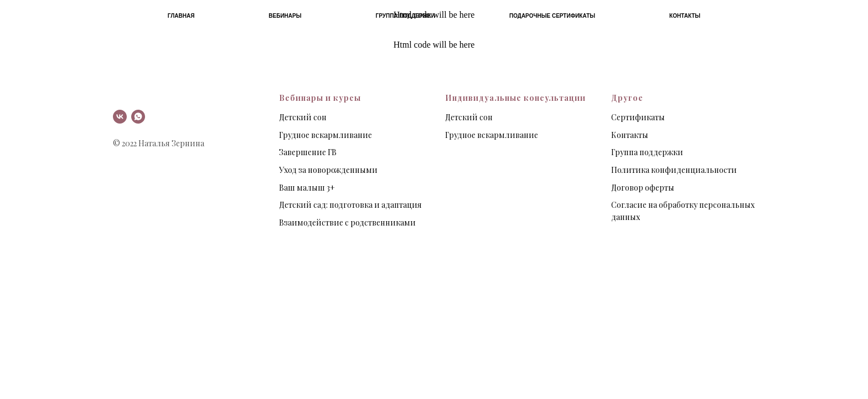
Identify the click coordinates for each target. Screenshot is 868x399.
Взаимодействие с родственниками (347, 222)
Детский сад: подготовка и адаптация (350, 205)
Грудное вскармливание (325, 135)
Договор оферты (643, 188)
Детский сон (303, 117)
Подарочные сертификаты (552, 16)
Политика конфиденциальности (674, 170)
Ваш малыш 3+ (307, 188)
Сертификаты (638, 117)
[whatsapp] (138, 117)
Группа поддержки (405, 16)
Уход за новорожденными (328, 170)
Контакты (685, 16)
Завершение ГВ (308, 152)
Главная (181, 16)
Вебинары (285, 16)
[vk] (120, 117)
